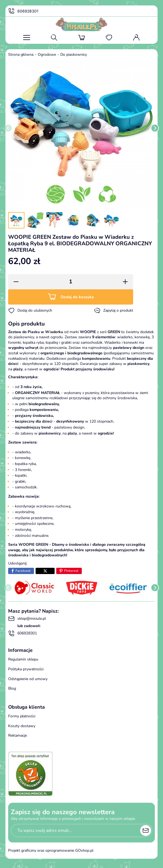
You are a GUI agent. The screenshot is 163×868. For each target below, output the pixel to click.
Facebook (23, 571)
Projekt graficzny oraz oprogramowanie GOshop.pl (51, 850)
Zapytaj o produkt (114, 311)
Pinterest (71, 571)
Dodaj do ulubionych (30, 311)
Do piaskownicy (74, 55)
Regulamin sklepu (23, 659)
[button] (14, 282)
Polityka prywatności (26, 669)
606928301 (23, 11)
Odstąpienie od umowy (28, 679)
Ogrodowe (47, 55)
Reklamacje (18, 735)
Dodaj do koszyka (77, 297)
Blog (12, 688)
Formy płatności (22, 716)
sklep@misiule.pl (27, 619)
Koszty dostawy (22, 726)
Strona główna (21, 55)
